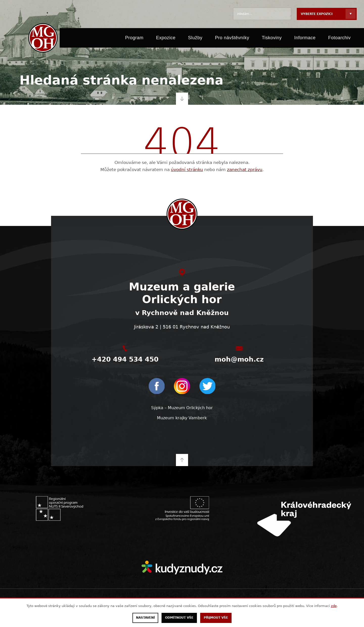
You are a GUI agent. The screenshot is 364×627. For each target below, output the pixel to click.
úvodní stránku (187, 170)
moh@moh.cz (239, 359)
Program (134, 38)
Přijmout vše (216, 618)
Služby (195, 38)
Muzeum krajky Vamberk (182, 418)
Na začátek (182, 459)
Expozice (166, 38)
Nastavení (145, 618)
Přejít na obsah (182, 99)
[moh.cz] (42, 38)
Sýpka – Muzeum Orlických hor (182, 408)
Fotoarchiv (339, 38)
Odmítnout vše (179, 618)
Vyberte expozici (317, 14)
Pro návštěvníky (232, 38)
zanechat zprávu (245, 170)
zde (334, 606)
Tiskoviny (272, 38)
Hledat (285, 14)
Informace (305, 38)
